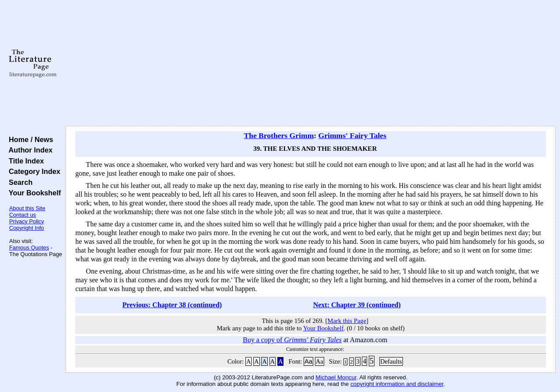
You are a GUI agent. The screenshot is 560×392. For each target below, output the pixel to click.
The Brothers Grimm (279, 135)
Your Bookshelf (33, 193)
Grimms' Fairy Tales (352, 135)
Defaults (391, 361)
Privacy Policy (27, 221)
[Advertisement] (311, 63)
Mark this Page (347, 321)
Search (19, 182)
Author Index (29, 150)
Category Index (33, 171)
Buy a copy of (292, 340)
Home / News (29, 139)
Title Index (24, 161)
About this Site (27, 208)
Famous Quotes (29, 248)
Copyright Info (27, 228)
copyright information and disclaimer (397, 384)
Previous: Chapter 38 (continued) (172, 305)
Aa (308, 361)
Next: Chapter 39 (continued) (357, 305)
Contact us (23, 215)
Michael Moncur (336, 377)
